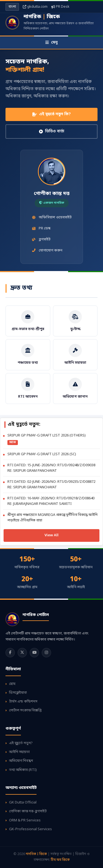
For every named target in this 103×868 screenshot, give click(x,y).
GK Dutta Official (23, 803)
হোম (12, 684)
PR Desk (60, 7)
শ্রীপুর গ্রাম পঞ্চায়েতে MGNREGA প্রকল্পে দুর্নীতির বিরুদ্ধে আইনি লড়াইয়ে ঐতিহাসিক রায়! (52, 518)
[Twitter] (22, 653)
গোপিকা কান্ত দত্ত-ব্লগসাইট (28, 811)
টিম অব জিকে (60, 860)
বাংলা (12, 7)
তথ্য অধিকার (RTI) (23, 770)
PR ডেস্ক (41, 228)
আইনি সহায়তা (19, 752)
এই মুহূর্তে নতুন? (21, 743)
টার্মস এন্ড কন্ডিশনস (23, 702)
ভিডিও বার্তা (52, 131)
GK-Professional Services (30, 829)
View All (51, 535)
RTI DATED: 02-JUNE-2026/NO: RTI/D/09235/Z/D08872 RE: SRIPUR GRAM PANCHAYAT (51, 485)
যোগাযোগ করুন (47, 251)
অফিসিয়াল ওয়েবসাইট (52, 217)
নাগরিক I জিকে (37, 854)
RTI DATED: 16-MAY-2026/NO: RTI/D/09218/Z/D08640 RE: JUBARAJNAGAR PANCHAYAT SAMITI (51, 501)
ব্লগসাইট (41, 239)
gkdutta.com (35, 7)
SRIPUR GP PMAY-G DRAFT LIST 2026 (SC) (42, 454)
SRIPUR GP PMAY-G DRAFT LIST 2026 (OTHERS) (47, 436)
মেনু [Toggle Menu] (51, 43)
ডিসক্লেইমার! (18, 693)
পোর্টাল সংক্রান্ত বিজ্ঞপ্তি (25, 710)
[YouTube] (34, 653)
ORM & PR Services (25, 820)
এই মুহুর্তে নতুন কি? (52, 114)
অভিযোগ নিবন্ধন (21, 761)
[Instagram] (46, 653)
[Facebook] (10, 653)
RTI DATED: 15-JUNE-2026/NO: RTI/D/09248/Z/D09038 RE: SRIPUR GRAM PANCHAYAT (51, 468)
